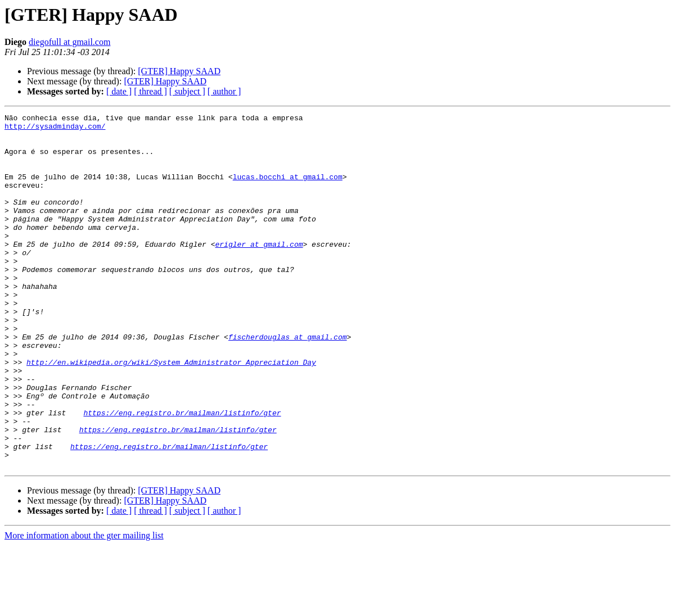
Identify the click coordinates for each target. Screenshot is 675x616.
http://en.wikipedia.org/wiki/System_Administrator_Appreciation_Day (171, 413)
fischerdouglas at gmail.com (288, 382)
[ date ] (119, 91)
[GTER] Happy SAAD (179, 71)
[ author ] (224, 91)
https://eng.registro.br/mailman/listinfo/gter (182, 473)
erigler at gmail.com (259, 271)
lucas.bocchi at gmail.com (288, 190)
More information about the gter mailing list (84, 606)
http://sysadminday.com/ (55, 129)
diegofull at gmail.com (69, 42)
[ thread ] (150, 91)
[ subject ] (187, 91)
